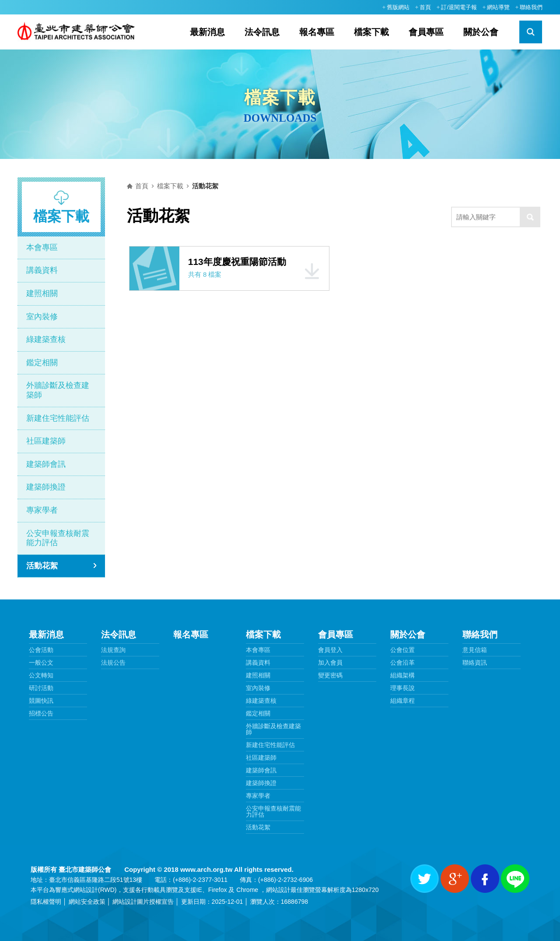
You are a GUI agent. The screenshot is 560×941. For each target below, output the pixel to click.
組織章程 (402, 701)
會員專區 (426, 32)
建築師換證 (46, 487)
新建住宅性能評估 (58, 418)
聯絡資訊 (475, 663)
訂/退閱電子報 (459, 7)
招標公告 (41, 713)
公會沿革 (402, 663)
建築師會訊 (46, 464)
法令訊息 (262, 32)
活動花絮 (42, 566)
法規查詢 (113, 650)
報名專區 (317, 32)
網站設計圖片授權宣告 (143, 902)
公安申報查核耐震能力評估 (58, 538)
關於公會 (481, 32)
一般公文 (41, 663)
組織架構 (402, 675)
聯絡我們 (531, 7)
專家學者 (42, 510)
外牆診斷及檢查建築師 (58, 390)
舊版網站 (398, 7)
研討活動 (41, 688)
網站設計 (86, 890)
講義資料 (42, 270)
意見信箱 (475, 650)
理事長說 (402, 688)
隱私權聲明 (46, 902)
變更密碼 (330, 675)
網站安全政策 (87, 902)
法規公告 (113, 663)
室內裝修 (42, 317)
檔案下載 (371, 32)
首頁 (425, 7)
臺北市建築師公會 (79, 32)
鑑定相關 (42, 363)
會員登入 (330, 650)
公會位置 (402, 650)
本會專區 (42, 247)
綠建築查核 (46, 339)
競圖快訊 (41, 701)
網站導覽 (498, 7)
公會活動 (41, 650)
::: (373, 7)
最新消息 (207, 32)
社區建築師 (46, 441)
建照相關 (42, 293)
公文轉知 (41, 675)
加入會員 (330, 663)
